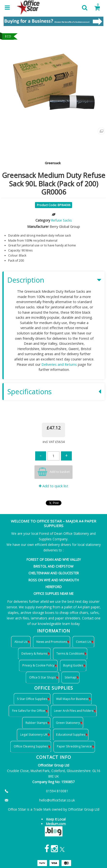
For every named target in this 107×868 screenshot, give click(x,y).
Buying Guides (73, 665)
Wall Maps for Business (72, 699)
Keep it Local (56, 819)
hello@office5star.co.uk (57, 800)
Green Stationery (68, 723)
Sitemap (70, 677)
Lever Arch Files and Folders (74, 711)
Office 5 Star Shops (42, 677)
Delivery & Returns (34, 654)
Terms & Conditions (70, 654)
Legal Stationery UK (34, 735)
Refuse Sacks (61, 220)
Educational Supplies (71, 735)
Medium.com (56, 824)
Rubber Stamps (36, 723)
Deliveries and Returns (59, 364)
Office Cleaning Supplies (31, 746)
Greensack (53, 163)
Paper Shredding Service (74, 746)
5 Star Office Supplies (32, 699)
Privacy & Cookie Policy (38, 665)
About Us (21, 642)
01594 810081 (57, 791)
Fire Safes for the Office (29, 711)
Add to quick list (53, 486)
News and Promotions (52, 642)
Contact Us (83, 642)
